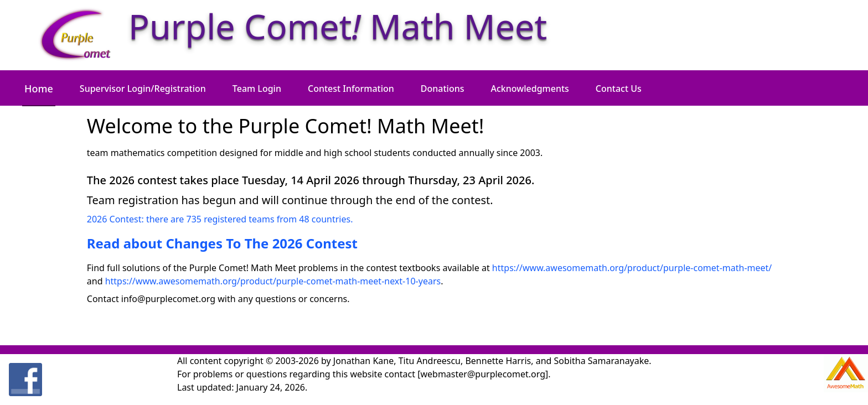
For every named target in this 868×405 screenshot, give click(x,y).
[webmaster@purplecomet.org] (483, 374)
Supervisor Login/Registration (143, 89)
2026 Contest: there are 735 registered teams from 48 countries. (220, 219)
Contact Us (619, 89)
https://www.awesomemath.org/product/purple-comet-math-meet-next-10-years (273, 281)
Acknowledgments (530, 89)
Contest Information (351, 89)
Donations (443, 89)
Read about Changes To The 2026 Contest (222, 243)
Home (39, 89)
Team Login (257, 89)
